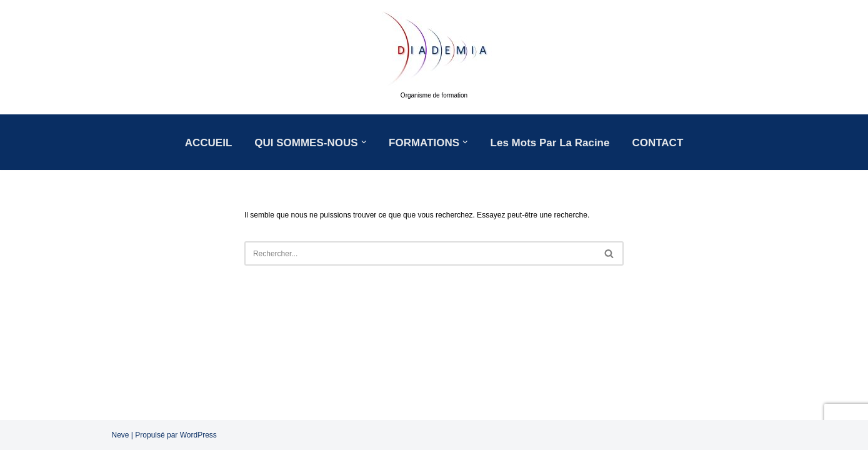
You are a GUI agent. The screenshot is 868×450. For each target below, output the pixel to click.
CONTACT (657, 143)
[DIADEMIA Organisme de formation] (434, 57)
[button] (364, 142)
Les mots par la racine (550, 143)
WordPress (198, 435)
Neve (121, 435)
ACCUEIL (209, 143)
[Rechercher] (420, 253)
